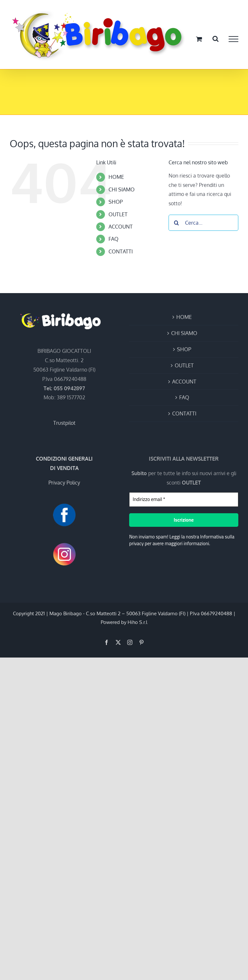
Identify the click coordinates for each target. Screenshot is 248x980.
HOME (116, 177)
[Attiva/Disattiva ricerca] (216, 39)
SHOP (116, 202)
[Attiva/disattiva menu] (233, 39)
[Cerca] (177, 223)
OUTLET (118, 214)
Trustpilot (64, 423)
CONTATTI (121, 251)
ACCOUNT (121, 227)
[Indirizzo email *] (184, 500)
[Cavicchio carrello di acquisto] (199, 39)
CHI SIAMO (122, 189)
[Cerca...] (203, 223)
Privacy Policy (64, 483)
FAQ (114, 239)
